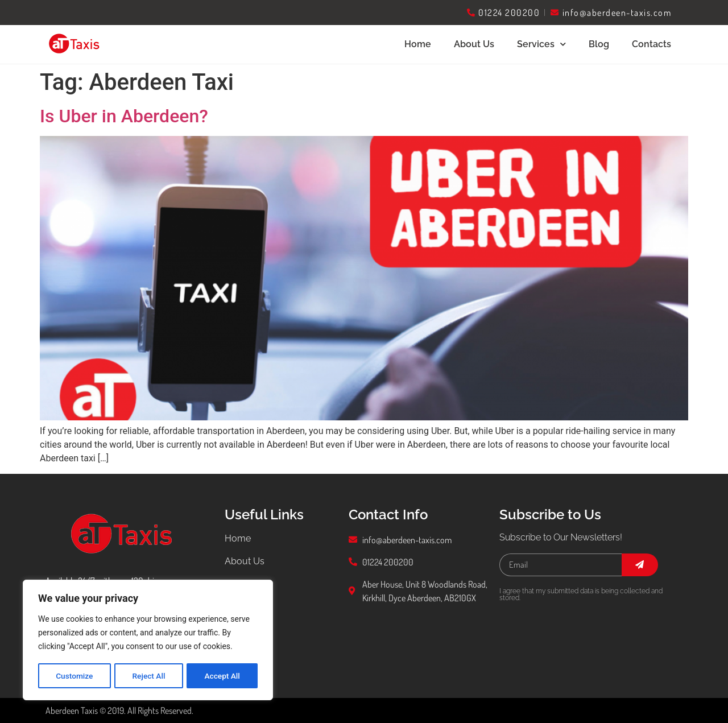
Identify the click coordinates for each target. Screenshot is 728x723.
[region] (148, 641)
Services (541, 44)
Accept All (222, 676)
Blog (599, 44)
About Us (474, 44)
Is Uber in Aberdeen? (124, 116)
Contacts (652, 44)
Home (418, 44)
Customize (74, 676)
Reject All (149, 676)
